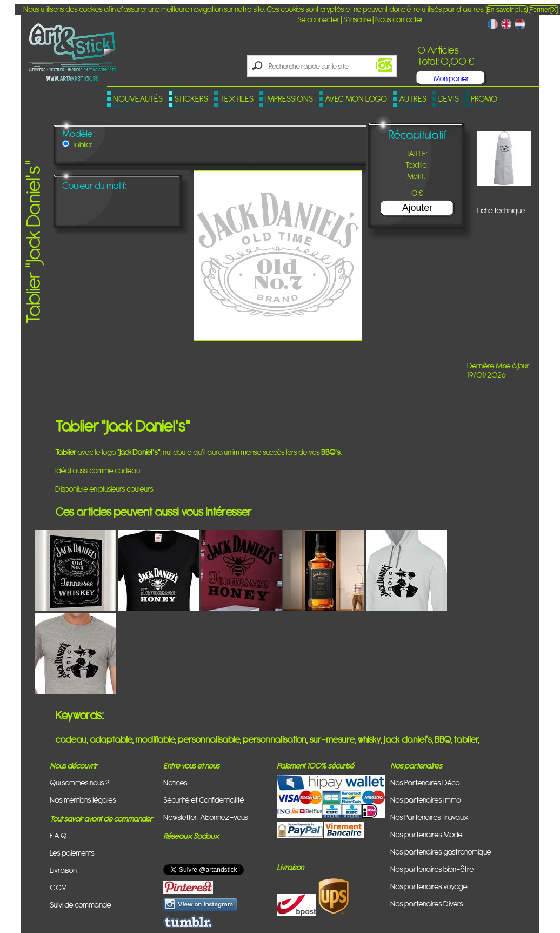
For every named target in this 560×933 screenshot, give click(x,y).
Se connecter (318, 19)
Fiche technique (501, 210)
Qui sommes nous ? (79, 782)
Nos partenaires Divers (427, 904)
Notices (175, 782)
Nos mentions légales (83, 800)
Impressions (289, 99)
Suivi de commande (81, 905)
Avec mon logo (356, 99)
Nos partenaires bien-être (432, 869)
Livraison (63, 870)
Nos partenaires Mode (426, 834)
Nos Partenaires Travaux (429, 817)
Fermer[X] (544, 10)
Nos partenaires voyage (429, 886)
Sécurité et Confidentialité (204, 800)
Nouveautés (138, 99)
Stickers (191, 99)
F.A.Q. (59, 835)
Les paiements (72, 853)
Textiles (237, 99)
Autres (413, 99)
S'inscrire (357, 19)
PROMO (484, 99)
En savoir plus (507, 10)
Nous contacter (399, 19)
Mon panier (451, 78)
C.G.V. (58, 887)
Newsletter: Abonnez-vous (206, 817)
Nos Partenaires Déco (425, 782)
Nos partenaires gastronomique (441, 852)
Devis (449, 99)
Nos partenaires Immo (426, 800)
